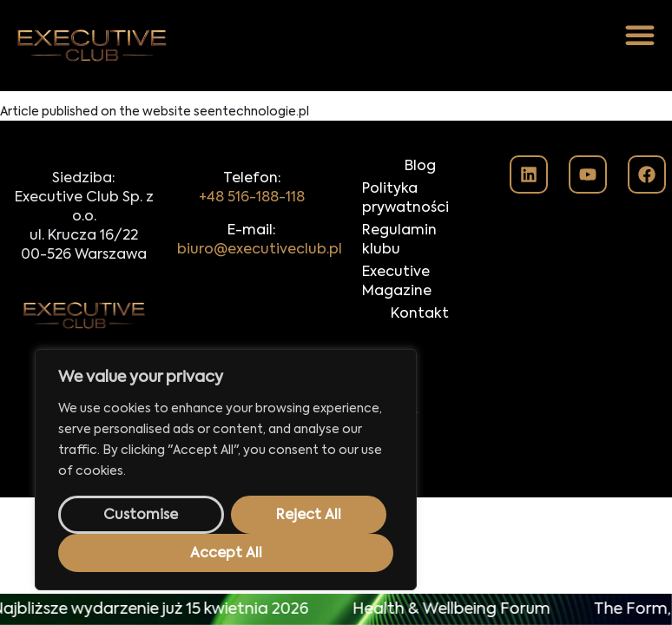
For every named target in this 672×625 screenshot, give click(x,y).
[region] (226, 470)
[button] (640, 35)
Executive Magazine (397, 282)
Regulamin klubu (399, 240)
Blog (420, 167)
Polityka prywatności (405, 199)
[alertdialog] (336, 609)
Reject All (309, 516)
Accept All (226, 554)
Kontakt (420, 314)
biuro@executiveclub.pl (260, 250)
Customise (141, 516)
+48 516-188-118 (252, 198)
